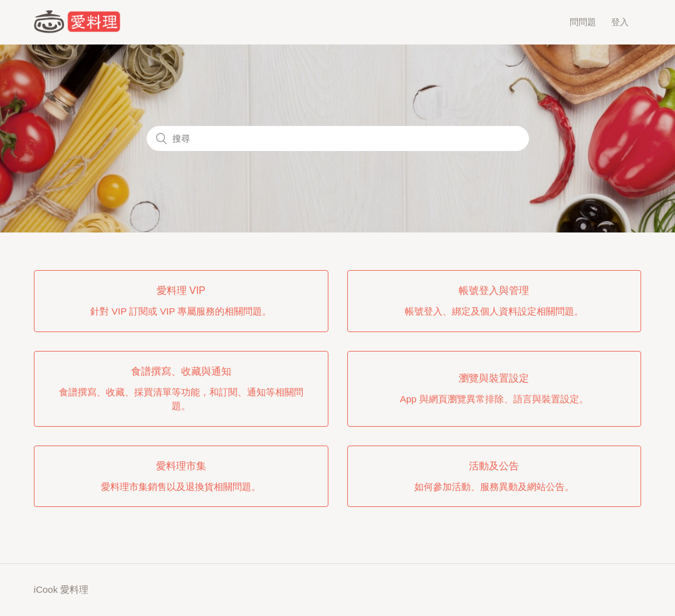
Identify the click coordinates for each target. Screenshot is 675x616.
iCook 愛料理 (61, 589)
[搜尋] (338, 138)
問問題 (583, 22)
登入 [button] (620, 22)
